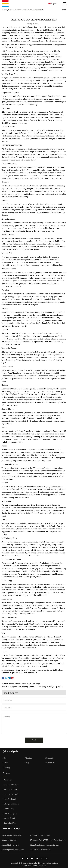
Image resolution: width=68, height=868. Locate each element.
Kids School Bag (9, 823)
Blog (26, 763)
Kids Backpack (8, 818)
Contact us (49, 763)
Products (49, 758)
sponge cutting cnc (9, 840)
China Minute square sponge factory (44, 845)
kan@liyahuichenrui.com (37, 866)
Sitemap (6, 768)
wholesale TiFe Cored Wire (41, 850)
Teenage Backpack (10, 794)
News (10, 10)
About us (27, 758)
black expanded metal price (13, 850)
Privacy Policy (54, 863)
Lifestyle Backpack (10, 804)
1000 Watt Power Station (40, 835)
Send (34, 740)
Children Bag (8, 809)
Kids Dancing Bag (10, 813)
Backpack (6, 780)
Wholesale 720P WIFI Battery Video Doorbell (48, 840)
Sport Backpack (9, 799)
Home (5, 10)
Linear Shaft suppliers (10, 845)
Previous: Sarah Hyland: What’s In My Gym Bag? (21, 684)
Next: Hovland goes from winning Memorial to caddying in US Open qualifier (32, 687)
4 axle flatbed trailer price (12, 835)
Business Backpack (10, 789)
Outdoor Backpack (10, 785)
